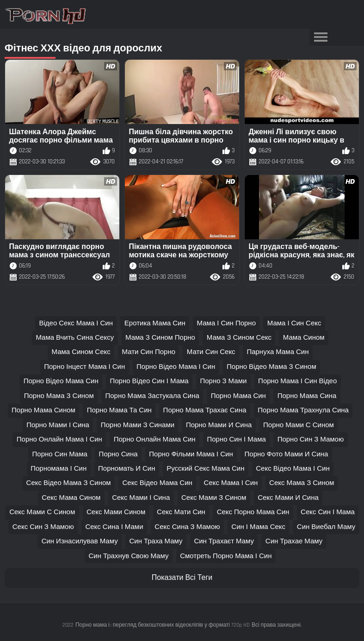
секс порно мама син (253, 512)
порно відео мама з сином (271, 367)
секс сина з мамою (187, 527)
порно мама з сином (59, 396)
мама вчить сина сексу (75, 338)
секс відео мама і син (293, 469)
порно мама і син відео (297, 381)
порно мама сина (307, 396)
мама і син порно (226, 323)
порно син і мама (236, 439)
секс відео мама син (157, 483)
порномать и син (126, 469)
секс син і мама (328, 512)
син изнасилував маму (80, 541)
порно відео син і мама (149, 381)
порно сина (118, 454)
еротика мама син (155, 323)
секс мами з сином (214, 498)
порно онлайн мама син (155, 439)
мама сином (304, 338)
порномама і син (59, 469)
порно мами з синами (138, 425)
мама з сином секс (239, 338)
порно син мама (60, 454)
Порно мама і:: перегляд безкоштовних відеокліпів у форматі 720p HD (163, 625)
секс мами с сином (42, 512)
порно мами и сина (219, 425)
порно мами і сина (58, 425)
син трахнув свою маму (128, 556)
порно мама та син (119, 410)
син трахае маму (294, 541)
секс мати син (181, 512)
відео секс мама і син (76, 323)
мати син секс (211, 352)
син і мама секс (258, 527)
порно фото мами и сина (287, 454)
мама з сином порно (160, 338)
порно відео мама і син (176, 367)
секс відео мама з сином (69, 483)
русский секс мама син (205, 469)
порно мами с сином (299, 425)
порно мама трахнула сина (303, 410)
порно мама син (238, 396)
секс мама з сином (302, 483)
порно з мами (223, 381)
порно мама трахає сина (205, 410)
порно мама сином (43, 410)
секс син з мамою (43, 527)
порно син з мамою (311, 439)
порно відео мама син (61, 381)
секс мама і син (231, 483)
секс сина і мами (114, 527)
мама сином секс (81, 352)
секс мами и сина (288, 498)
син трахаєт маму (224, 541)
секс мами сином (116, 512)
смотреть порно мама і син (226, 556)
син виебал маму (326, 527)
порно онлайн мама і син (59, 439)
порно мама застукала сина (152, 396)
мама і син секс (294, 323)
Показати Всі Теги (182, 578)
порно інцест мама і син (84, 367)
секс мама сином (71, 498)
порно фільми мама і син (191, 454)
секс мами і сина (141, 498)
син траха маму (156, 541)
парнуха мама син (278, 352)
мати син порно (149, 352)
